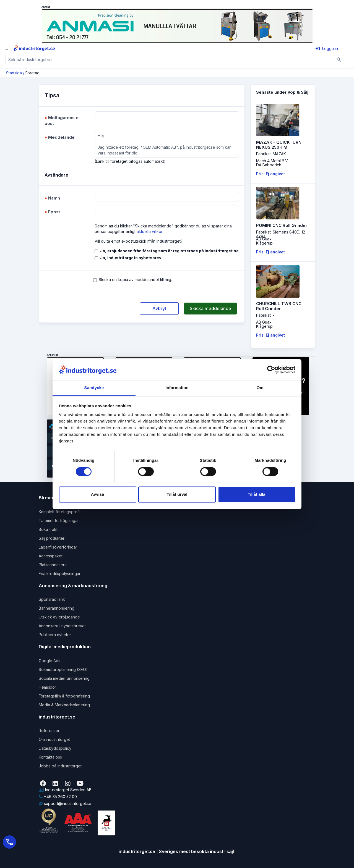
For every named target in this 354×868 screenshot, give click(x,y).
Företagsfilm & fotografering (64, 696)
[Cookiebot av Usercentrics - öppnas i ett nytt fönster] (271, 369)
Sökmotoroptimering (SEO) (63, 669)
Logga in (327, 48)
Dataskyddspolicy (55, 748)
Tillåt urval (177, 495)
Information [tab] (177, 388)
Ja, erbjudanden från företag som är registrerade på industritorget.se (169, 251)
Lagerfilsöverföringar (58, 547)
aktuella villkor (150, 231)
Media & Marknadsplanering (64, 705)
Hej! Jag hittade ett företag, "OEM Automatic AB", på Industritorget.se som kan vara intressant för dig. (167, 144)
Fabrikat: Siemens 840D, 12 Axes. (281, 234)
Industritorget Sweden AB (65, 790)
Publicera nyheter (55, 635)
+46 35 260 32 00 (58, 797)
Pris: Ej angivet (270, 174)
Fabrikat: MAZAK (271, 154)
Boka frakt (48, 529)
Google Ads (50, 661)
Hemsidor (47, 687)
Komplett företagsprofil (60, 512)
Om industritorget (54, 739)
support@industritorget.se (65, 803)
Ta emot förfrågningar (59, 520)
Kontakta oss (50, 757)
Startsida (14, 73)
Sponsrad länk (52, 599)
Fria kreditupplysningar (60, 574)
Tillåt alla (257, 495)
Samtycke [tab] (94, 388)
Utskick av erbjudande (59, 617)
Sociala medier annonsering (64, 678)
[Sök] (339, 60)
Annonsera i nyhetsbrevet (62, 626)
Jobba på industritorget (60, 766)
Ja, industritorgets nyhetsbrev (131, 258)
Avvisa (98, 495)
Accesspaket (51, 556)
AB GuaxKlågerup (264, 241)
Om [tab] (260, 388)
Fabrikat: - (265, 315)
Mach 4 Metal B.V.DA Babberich (272, 163)
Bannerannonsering (57, 608)
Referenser (49, 731)
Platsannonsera (53, 565)
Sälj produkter (52, 538)
